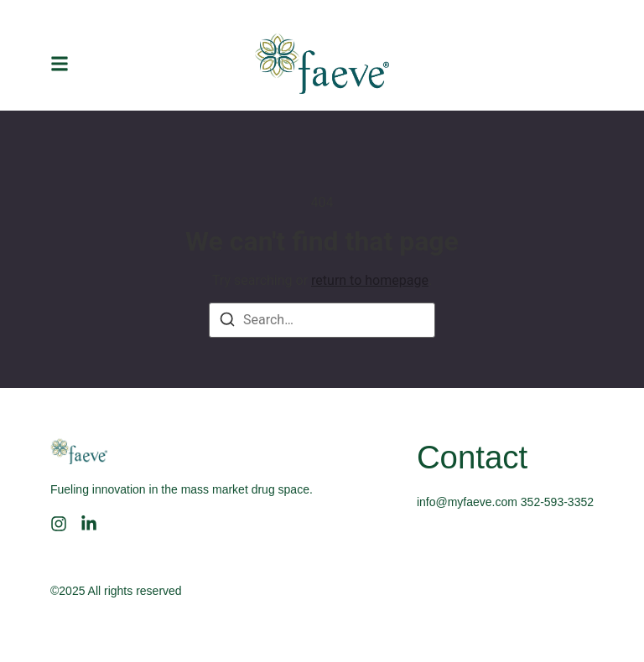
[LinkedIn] (89, 524)
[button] (60, 64)
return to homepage (370, 280)
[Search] (227, 322)
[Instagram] (59, 524)
